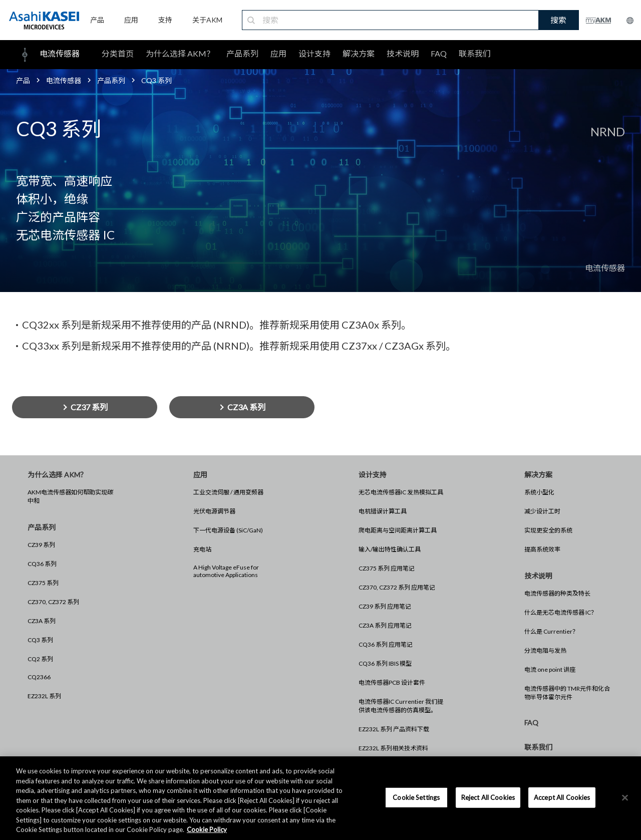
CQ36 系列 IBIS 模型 (385, 663)
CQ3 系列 (40, 640)
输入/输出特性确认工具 (390, 549)
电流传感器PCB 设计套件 (392, 682)
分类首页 (118, 53)
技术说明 (403, 53)
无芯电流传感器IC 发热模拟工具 (401, 492)
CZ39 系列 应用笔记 (385, 606)
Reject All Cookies (488, 797)
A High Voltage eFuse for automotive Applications (226, 571)
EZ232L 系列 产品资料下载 (394, 729)
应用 (278, 53)
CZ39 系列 (41, 545)
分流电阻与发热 (545, 650)
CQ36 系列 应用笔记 (386, 644)
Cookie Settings (416, 797)
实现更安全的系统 (548, 530)
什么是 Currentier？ (551, 631)
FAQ (439, 53)
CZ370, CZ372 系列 (53, 602)
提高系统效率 (542, 549)
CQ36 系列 (42, 564)
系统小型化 (539, 492)
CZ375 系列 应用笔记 (387, 568)
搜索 (558, 20)
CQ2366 (39, 677)
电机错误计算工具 (383, 511)
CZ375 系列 (43, 583)
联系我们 (475, 53)
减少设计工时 (542, 511)
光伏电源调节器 (214, 511)
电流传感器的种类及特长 (557, 593)
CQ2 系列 (40, 659)
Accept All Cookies (562, 797)
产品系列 (242, 53)
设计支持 (314, 53)
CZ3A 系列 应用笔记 (385, 625)
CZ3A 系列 (42, 621)
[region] (320, 798)
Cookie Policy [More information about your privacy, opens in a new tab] (207, 829)
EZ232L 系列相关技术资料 (393, 748)
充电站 (202, 549)
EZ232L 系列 (44, 696)
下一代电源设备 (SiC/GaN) (228, 530)
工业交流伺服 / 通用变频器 (228, 492)
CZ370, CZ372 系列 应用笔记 (397, 587)
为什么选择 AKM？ (180, 53)
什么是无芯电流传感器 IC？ (561, 612)
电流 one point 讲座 (550, 669)
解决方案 (359, 53)
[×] (625, 797)
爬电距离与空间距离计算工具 (398, 530)
